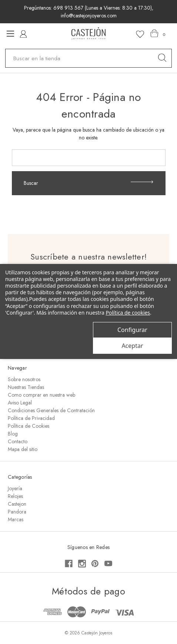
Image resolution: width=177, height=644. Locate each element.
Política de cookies (128, 313)
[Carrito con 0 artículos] (158, 34)
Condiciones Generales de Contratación (51, 410)
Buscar (88, 183)
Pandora (17, 512)
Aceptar (132, 346)
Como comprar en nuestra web (41, 395)
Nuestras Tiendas (26, 387)
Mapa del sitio (23, 449)
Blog (13, 434)
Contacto (18, 441)
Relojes (15, 496)
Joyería (15, 488)
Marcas (16, 519)
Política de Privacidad (31, 418)
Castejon (17, 504)
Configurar (132, 330)
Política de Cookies (29, 426)
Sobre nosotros (24, 379)
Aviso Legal (20, 403)
